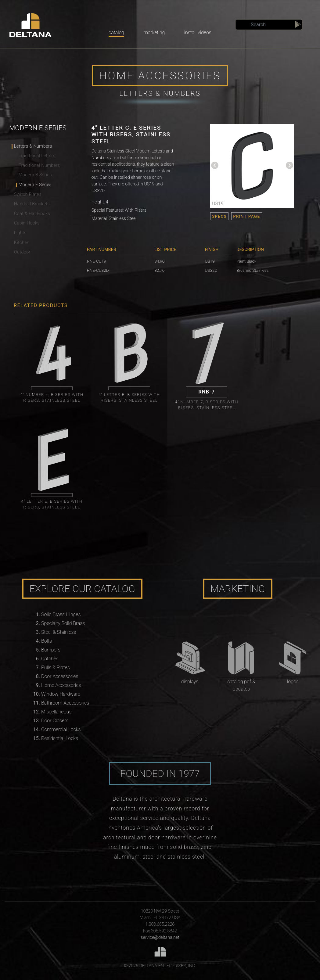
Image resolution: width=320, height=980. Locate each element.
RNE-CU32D (98, 270)
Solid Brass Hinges (61, 614)
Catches (50, 659)
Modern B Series (35, 175)
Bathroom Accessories (65, 703)
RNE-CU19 (97, 261)
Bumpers (51, 650)
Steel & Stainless (59, 632)
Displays (190, 682)
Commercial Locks (61, 729)
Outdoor (22, 252)
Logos (293, 682)
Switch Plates (28, 194)
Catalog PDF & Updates (241, 685)
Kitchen (22, 243)
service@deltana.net (160, 937)
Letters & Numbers (33, 146)
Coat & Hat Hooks (32, 214)
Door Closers (55, 721)
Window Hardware (61, 694)
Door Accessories (60, 676)
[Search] (269, 25)
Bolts (47, 641)
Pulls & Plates (56, 668)
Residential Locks (60, 738)
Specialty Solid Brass (63, 623)
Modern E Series (35, 185)
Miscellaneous (56, 712)
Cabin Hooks (27, 223)
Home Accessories (61, 685)
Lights (20, 233)
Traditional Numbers (39, 165)
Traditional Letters (37, 156)
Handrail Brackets (32, 204)
